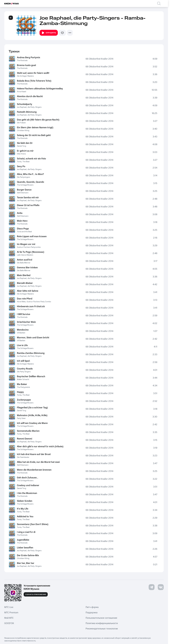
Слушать (49, 33)
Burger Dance (24, 190)
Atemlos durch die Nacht (30, 96)
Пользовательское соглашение (101, 618)
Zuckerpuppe (24, 400)
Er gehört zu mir (25, 151)
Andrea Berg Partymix (29, 58)
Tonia (19, 162)
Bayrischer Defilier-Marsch (31, 377)
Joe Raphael (22, 107)
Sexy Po (21, 166)
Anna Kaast (22, 92)
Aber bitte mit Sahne (28, 291)
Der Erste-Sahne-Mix (28, 555)
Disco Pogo (23, 229)
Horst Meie (21, 302)
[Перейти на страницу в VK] (161, 587)
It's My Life (23, 509)
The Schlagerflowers (25, 185)
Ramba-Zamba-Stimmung (31, 353)
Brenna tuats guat (26, 65)
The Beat (26, 162)
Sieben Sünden (25, 501)
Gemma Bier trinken (27, 268)
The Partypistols (23, 387)
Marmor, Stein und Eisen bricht (33, 338)
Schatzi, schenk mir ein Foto (31, 159)
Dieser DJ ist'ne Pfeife (28, 205)
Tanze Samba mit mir (28, 198)
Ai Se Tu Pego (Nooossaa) (31, 252)
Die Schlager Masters (25, 76)
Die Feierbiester (23, 457)
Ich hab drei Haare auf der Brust (34, 454)
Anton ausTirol (25, 260)
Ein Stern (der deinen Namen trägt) (35, 128)
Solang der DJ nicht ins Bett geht (34, 135)
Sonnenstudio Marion (28, 431)
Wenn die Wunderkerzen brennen (34, 470)
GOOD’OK (9, 623)
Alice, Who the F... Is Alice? (30, 174)
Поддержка (92, 613)
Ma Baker (22, 384)
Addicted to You (25, 517)
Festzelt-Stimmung (27, 112)
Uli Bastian (21, 333)
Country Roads (25, 369)
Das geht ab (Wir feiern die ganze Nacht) (38, 120)
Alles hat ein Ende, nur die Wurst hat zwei (38, 462)
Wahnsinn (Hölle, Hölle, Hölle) (32, 415)
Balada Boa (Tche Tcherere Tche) (34, 81)
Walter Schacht (23, 379)
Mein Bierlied (24, 275)
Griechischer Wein (26, 322)
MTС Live (9, 607)
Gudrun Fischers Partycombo (29, 247)
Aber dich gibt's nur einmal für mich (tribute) (40, 447)
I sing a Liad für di (26, 532)
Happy (20, 392)
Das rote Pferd (25, 299)
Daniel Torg (22, 146)
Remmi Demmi (25, 439)
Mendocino (23, 330)
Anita (20, 213)
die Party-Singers (35, 107)
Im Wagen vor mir (26, 244)
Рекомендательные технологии (102, 629)
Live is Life (22, 345)
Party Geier (21, 418)
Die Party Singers (24, 372)
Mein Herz (22, 221)
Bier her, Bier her (26, 563)
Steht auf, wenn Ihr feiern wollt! (33, 73)
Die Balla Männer (24, 263)
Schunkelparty (25, 104)
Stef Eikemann (23, 193)
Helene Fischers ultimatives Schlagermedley (40, 89)
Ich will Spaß (23, 361)
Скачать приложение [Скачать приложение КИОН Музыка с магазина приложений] (36, 595)
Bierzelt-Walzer (25, 283)
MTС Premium (11, 613)
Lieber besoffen (25, 548)
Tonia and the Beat (24, 232)
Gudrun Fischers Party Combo (39, 302)
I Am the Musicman (27, 493)
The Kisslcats (22, 60)
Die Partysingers (24, 177)
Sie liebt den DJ (25, 143)
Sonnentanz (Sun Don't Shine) (33, 524)
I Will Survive (24, 314)
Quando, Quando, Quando (31, 182)
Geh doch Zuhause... (28, 478)
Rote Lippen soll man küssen (32, 236)
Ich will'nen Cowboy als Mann (32, 423)
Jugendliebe (23, 540)
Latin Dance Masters (25, 255)
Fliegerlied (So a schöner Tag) (32, 408)
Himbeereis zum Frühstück (31, 307)
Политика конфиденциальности (102, 623)
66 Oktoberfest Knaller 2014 (99, 59)
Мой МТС (9, 618)
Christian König (23, 131)
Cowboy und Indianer (28, 485)
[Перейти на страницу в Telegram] (152, 587)
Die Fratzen (21, 123)
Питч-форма (92, 607)
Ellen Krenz (21, 154)
